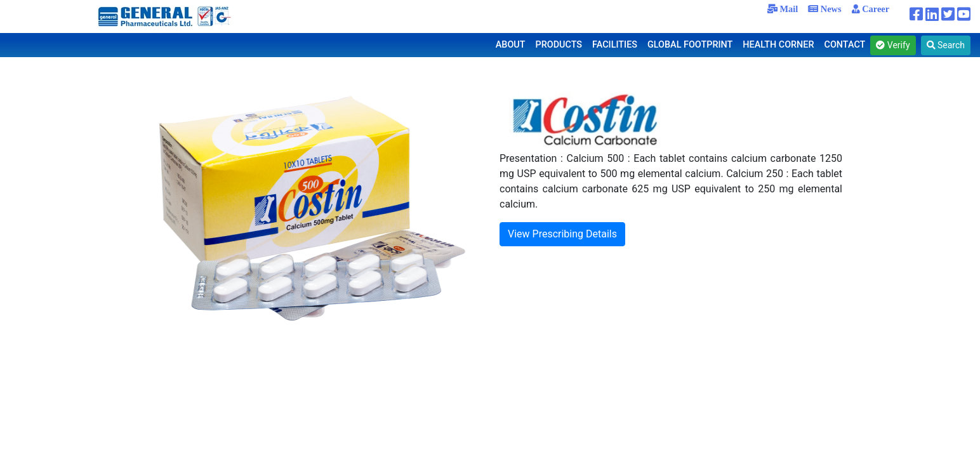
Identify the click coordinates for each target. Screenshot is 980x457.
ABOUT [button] (511, 45)
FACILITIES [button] (615, 45)
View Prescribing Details (562, 234)
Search (946, 45)
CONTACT (845, 45)
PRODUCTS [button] (559, 45)
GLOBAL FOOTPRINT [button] (690, 45)
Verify (893, 45)
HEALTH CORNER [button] (778, 45)
